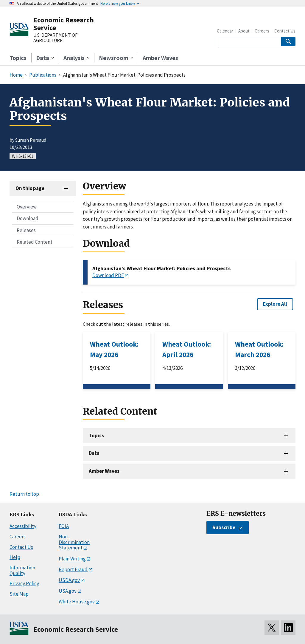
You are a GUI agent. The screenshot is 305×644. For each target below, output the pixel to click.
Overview (27, 207)
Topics (18, 58)
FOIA (64, 526)
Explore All (275, 304)
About (244, 31)
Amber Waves (160, 58)
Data (94, 453)
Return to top (24, 494)
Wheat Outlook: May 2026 (114, 349)
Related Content (35, 242)
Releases (26, 230)
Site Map (19, 594)
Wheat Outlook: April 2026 (187, 349)
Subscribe (224, 527)
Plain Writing (72, 559)
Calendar (225, 31)
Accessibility (23, 526)
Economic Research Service (64, 24)
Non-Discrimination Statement (74, 542)
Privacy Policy (24, 583)
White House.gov (77, 602)
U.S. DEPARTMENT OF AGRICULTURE (55, 38)
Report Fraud (73, 569)
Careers (262, 31)
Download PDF (108, 275)
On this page (30, 188)
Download (28, 218)
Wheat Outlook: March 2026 (259, 349)
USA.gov (68, 591)
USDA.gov (69, 580)
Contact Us (285, 31)
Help (15, 557)
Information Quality (22, 570)
